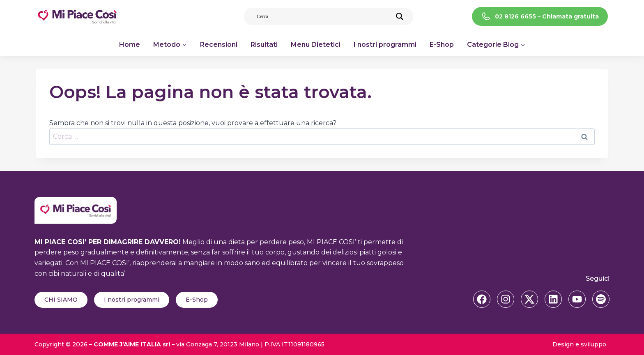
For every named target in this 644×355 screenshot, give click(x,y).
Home (130, 45)
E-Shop (442, 45)
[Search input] (324, 16)
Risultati (264, 45)
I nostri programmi (385, 45)
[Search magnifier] (400, 16)
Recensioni (219, 45)
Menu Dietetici (316, 45)
